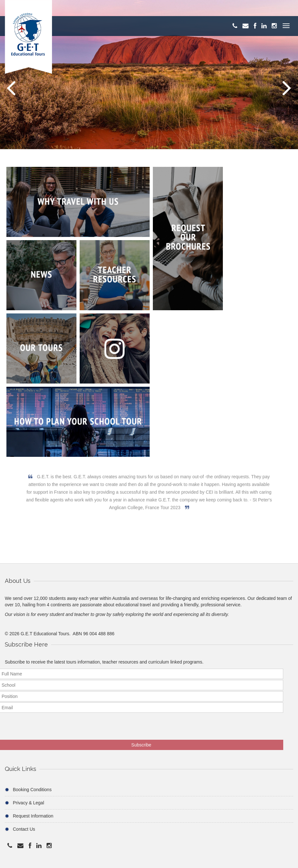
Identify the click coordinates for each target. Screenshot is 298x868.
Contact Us (24, 829)
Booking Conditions (32, 790)
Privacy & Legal (28, 803)
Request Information (33, 816)
